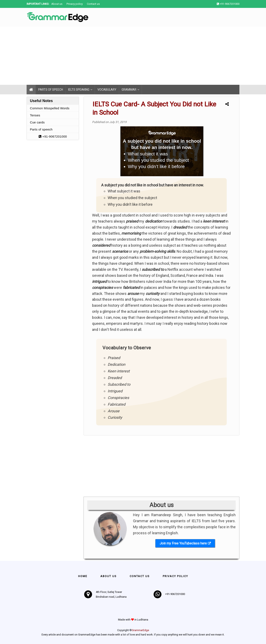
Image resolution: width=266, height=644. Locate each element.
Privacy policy (75, 4)
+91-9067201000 (53, 136)
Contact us (93, 4)
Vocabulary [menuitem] (107, 90)
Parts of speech (41, 129)
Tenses (35, 115)
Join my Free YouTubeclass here (183, 543)
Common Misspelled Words (50, 108)
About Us (108, 576)
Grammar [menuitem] (129, 90)
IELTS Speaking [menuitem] (79, 90)
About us (57, 4)
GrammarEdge (140, 630)
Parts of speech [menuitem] (51, 90)
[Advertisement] (125, 56)
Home (83, 576)
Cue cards (37, 122)
